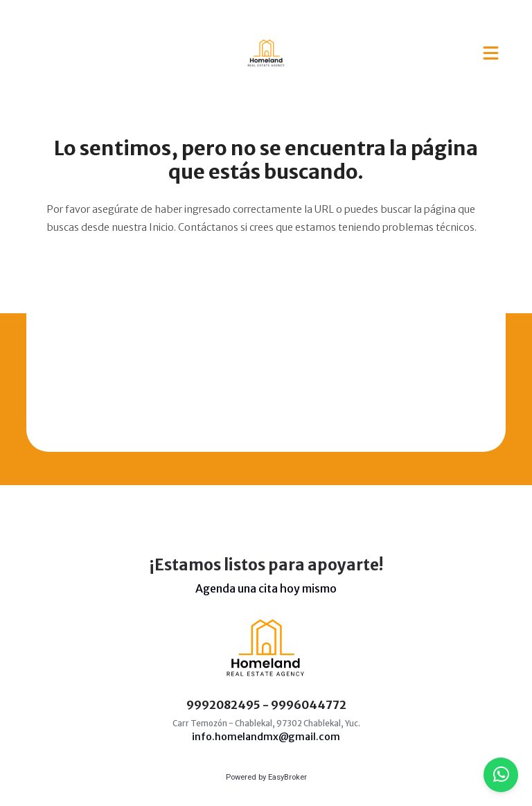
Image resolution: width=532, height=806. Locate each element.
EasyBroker (287, 777)
